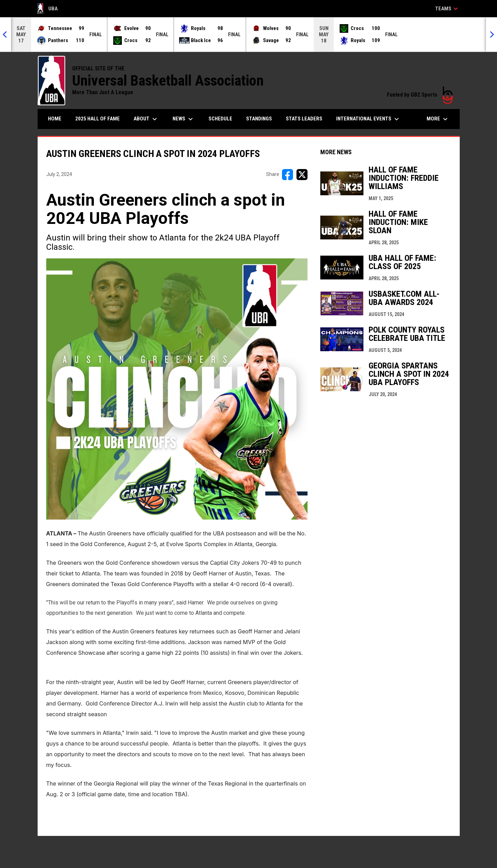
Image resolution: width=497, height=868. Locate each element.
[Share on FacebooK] (288, 175)
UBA (48, 9)
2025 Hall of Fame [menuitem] (98, 119)
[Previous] (6, 34)
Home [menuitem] (55, 119)
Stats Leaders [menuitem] (304, 119)
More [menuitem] (438, 119)
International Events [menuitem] (368, 119)
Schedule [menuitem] (220, 119)
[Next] (491, 34)
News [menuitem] (184, 119)
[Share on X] (302, 175)
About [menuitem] (146, 119)
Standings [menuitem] (259, 119)
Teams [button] (447, 9)
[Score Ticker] (248, 34)
